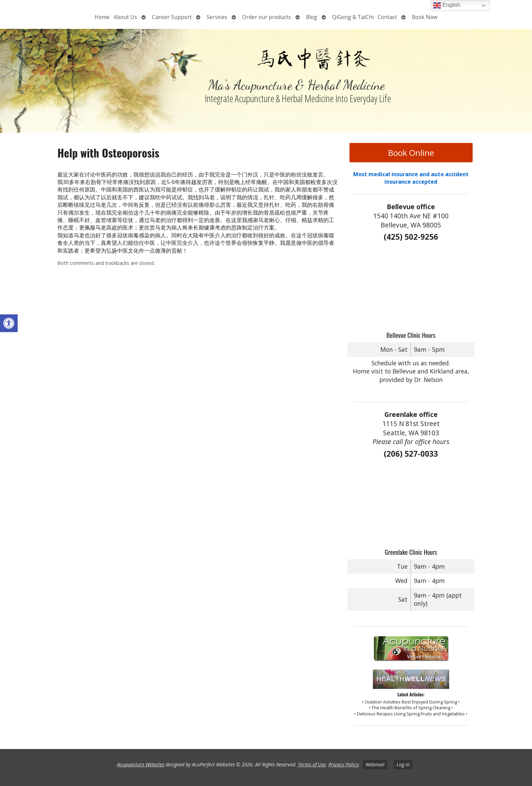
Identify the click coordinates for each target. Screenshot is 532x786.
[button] (9, 323)
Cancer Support (172, 17)
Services (217, 17)
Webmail (375, 764)
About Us (125, 17)
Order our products (267, 17)
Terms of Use (312, 764)
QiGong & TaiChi (353, 17)
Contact (387, 17)
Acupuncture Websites (141, 764)
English (447, 5)
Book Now (425, 17)
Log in (403, 764)
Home (102, 17)
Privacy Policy (344, 764)
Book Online (411, 153)
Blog (312, 17)
